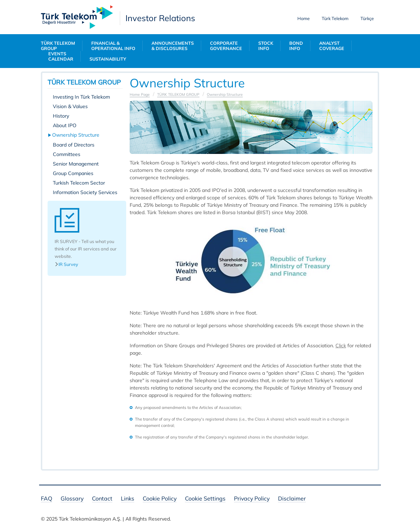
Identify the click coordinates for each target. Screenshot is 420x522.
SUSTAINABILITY (108, 59)
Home (304, 18)
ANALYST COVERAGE (332, 46)
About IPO (65, 125)
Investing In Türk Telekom (81, 97)
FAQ (47, 499)
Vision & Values (70, 106)
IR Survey (66, 264)
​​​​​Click (341, 346)
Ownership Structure (76, 135)
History (61, 116)
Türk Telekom (335, 18)
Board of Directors (74, 145)
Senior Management (76, 164)
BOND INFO (296, 46)
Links (128, 499)
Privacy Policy (252, 499)
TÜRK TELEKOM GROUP (58, 46)
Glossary (72, 499)
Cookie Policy (160, 499)
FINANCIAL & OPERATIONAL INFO (113, 46)
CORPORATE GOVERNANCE (226, 46)
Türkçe (367, 18)
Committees (67, 154)
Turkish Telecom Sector (79, 183)
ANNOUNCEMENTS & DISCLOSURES (173, 46)
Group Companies (73, 173)
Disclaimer (292, 499)
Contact (102, 499)
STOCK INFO (266, 46)
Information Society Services (85, 192)
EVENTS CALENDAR (61, 56)
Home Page (140, 94)
